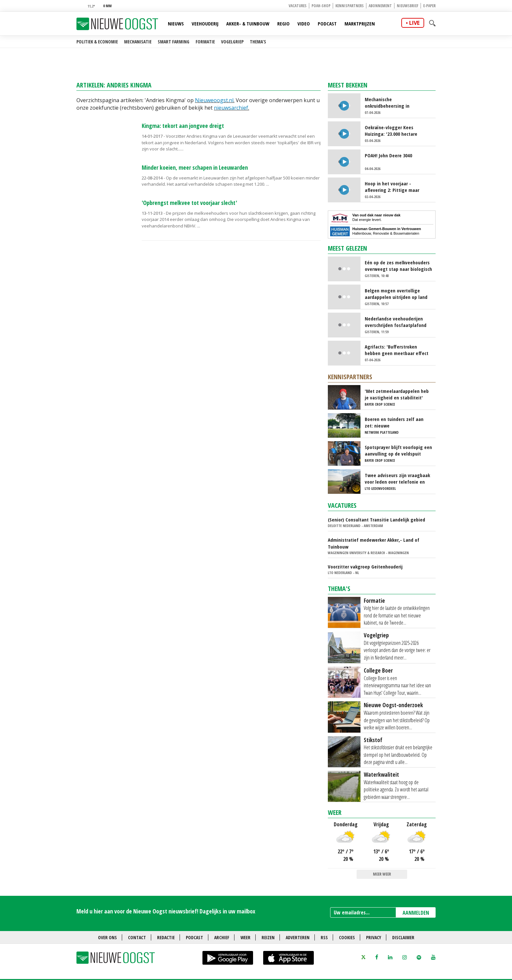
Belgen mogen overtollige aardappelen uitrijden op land (396, 294)
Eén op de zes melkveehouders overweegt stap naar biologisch (398, 266)
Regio (283, 23)
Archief (222, 937)
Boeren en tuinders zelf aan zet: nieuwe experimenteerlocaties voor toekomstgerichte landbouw (395, 422)
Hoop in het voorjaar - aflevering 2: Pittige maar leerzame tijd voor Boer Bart (394, 187)
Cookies (347, 937)
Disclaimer (403, 937)
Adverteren (298, 937)
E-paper (429, 6)
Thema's (258, 42)
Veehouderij (205, 23)
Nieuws (176, 23)
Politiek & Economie (97, 42)
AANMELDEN (416, 913)
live (414, 23)
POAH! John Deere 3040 (388, 155)
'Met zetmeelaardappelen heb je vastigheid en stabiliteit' (397, 394)
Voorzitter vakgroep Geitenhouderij (365, 567)
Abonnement (380, 6)
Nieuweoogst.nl (214, 100)
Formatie (205, 42)
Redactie (166, 937)
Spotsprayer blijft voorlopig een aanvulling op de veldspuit (398, 450)
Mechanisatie (138, 42)
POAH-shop (321, 6)
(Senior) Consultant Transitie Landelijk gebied (376, 520)
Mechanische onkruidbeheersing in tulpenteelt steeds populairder (397, 102)
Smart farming (174, 42)
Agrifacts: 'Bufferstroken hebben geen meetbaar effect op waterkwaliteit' (397, 350)
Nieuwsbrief (408, 6)
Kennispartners (350, 6)
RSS (324, 937)
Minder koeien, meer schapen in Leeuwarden (195, 167)
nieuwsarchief (231, 108)
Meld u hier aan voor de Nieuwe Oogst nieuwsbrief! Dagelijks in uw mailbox (166, 911)
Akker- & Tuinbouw (248, 23)
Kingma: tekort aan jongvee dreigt (183, 126)
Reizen (268, 937)
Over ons (107, 937)
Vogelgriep (232, 42)
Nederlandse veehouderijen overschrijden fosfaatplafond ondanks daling (396, 322)
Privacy (374, 937)
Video (304, 23)
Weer (335, 812)
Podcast (327, 23)
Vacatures (298, 6)
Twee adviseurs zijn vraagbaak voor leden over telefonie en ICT (397, 478)
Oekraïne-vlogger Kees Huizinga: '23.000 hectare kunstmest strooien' (391, 131)
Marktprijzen (360, 23)
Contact (137, 937)
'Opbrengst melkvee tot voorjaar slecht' (189, 203)
